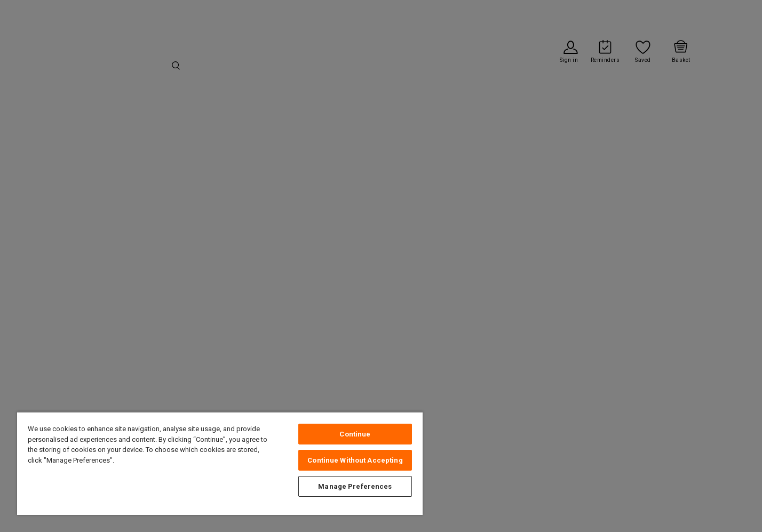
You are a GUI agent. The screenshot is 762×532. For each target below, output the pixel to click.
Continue (355, 434)
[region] (220, 463)
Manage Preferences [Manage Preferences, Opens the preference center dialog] (355, 486)
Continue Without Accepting (355, 460)
